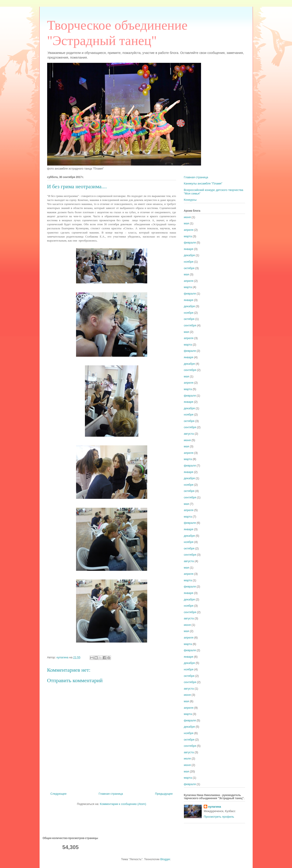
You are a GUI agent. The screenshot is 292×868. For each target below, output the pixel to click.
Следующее (59, 794)
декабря (189, 255)
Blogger (165, 859)
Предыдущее (164, 794)
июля (187, 758)
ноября (189, 262)
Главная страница (111, 794)
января (189, 249)
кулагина (215, 807)
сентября (190, 325)
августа (189, 434)
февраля (190, 243)
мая (186, 223)
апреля (189, 230)
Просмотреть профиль (219, 817)
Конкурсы (190, 200)
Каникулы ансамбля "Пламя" (203, 183)
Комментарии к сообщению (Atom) (123, 804)
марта (188, 236)
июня (187, 217)
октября (189, 268)
